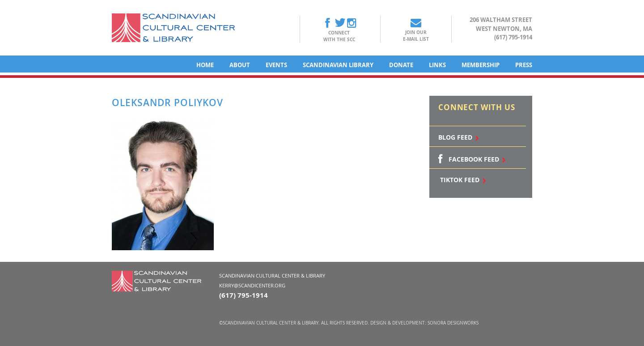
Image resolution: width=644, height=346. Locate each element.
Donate (401, 65)
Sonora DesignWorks (453, 323)
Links (437, 65)
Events (276, 65)
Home (205, 65)
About (240, 65)
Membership (481, 65)
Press (524, 65)
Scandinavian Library (338, 65)
